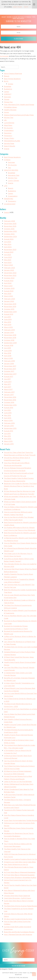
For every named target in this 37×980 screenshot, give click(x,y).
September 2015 (10, 428)
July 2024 (7, 242)
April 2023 (8, 262)
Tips (9, 168)
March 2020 (8, 296)
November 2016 (10, 400)
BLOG (6, 81)
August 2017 (8, 376)
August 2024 (9, 239)
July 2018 (7, 348)
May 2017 (7, 384)
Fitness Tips (8, 102)
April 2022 (8, 283)
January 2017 (9, 395)
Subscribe (19, 39)
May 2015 (7, 436)
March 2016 (8, 420)
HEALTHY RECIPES (11, 170)
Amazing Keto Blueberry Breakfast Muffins (20, 878)
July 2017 (7, 379)
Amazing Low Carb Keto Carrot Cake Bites (20, 862)
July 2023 (7, 255)
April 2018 (8, 356)
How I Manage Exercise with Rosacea (18, 934)
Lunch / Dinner (13, 181)
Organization (9, 130)
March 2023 (8, 265)
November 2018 (10, 338)
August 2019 (9, 314)
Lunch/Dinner (9, 123)
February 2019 (9, 330)
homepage (4, 56)
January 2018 (9, 364)
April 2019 (8, 325)
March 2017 (8, 389)
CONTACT (8, 94)
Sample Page (9, 143)
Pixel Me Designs (22, 978)
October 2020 (9, 288)
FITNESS (7, 160)
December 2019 (10, 304)
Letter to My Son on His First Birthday (18, 782)
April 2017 (8, 387)
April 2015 (8, 439)
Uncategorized (10, 204)
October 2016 (9, 402)
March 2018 (8, 358)
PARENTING (9, 199)
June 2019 (8, 319)
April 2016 (8, 418)
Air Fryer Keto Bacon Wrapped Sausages (19, 875)
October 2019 (9, 309)
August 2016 (8, 408)
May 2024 (8, 244)
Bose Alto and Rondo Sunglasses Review (19, 932)
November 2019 (10, 306)
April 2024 (8, 247)
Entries (10, 84)
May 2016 (7, 415)
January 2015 (9, 444)
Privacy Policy (9, 138)
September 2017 (10, 374)
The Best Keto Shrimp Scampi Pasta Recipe (20, 906)
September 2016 (10, 405)
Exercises (7, 97)
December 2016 (10, 397)
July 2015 (7, 434)
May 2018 (7, 353)
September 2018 (10, 343)
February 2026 (9, 221)
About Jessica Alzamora (13, 73)
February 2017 (9, 392)
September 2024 (10, 236)
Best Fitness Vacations (12, 79)
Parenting (8, 133)
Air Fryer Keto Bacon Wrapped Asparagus (20, 872)
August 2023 (9, 252)
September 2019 (10, 312)
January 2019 (9, 332)
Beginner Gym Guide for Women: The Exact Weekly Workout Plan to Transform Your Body (20, 486)
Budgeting (8, 89)
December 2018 (10, 335)
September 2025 (10, 231)
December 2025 (10, 224)
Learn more (17, 7)
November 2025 (10, 226)
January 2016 (9, 426)
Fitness (7, 99)
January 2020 (9, 301)
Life (5, 120)
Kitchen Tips (9, 117)
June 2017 (8, 382)
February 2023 (9, 268)
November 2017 (10, 369)
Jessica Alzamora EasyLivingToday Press (19, 115)
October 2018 (9, 340)
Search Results (9, 146)
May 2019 (7, 322)
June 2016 (8, 413)
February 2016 (9, 423)
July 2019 (7, 317)
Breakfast (8, 86)
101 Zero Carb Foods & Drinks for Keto (18, 919)
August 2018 (9, 345)
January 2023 (9, 270)
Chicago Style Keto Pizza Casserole (17, 896)
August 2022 (9, 281)
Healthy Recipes (10, 110)
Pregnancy (8, 136)
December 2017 (10, 366)
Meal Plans (8, 125)
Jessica (7, 212)
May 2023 (8, 260)
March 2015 (8, 441)
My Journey (8, 128)
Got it (26, 7)
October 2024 (9, 234)
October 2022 (9, 278)
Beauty (7, 76)
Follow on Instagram (18, 966)
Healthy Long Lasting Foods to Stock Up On (20, 859)
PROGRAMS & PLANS (12, 141)
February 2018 (9, 361)
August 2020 (9, 291)
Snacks (7, 149)
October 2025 (9, 229)
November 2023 (10, 250)
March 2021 (8, 286)
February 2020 (9, 299)
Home (6, 112)
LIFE (6, 186)
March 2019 (8, 327)
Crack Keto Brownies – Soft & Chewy (18, 898)
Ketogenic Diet (14, 175)
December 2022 (10, 273)
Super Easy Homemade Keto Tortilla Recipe (20, 820)
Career (7, 92)
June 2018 (8, 351)
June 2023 (8, 257)
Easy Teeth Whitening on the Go (16, 864)
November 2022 (10, 275)
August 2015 (8, 431)
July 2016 (7, 410)
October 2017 (9, 371)
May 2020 (8, 294)
